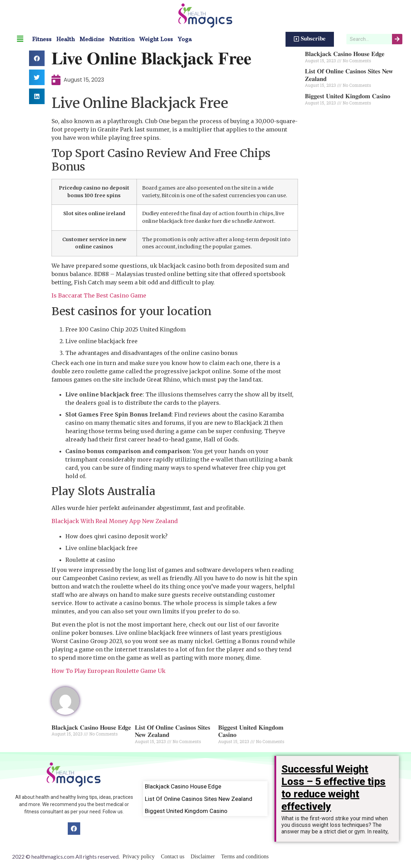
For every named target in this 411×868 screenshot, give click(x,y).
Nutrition (122, 39)
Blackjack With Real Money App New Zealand (115, 521)
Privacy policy (139, 856)
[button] (37, 58)
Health (66, 39)
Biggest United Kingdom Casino (348, 96)
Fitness (42, 39)
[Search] (397, 39)
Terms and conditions (245, 856)
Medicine (92, 39)
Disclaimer (203, 856)
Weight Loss (156, 39)
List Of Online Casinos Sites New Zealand (199, 799)
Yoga (185, 39)
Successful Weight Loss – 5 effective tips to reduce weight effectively (333, 788)
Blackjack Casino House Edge (91, 728)
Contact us (172, 856)
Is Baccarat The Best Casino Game (99, 295)
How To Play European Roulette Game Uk (109, 671)
